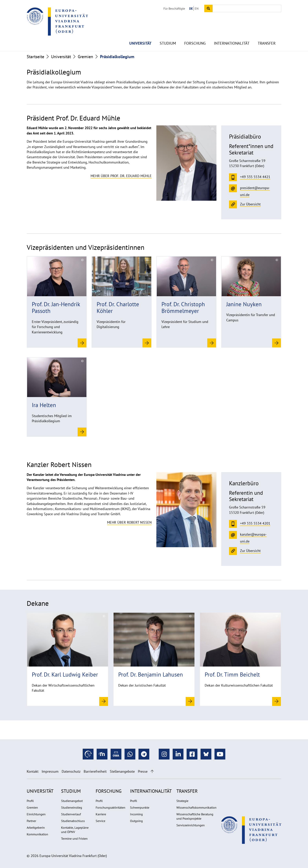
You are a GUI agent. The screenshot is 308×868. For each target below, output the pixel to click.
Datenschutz (71, 771)
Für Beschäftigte (174, 8)
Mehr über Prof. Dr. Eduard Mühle (121, 176)
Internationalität (232, 35)
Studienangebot (72, 801)
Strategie (182, 801)
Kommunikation (37, 834)
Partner (31, 821)
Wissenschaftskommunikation (196, 807)
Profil (30, 801)
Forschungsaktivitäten (110, 807)
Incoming (136, 814)
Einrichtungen (36, 814)
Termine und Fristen (74, 839)
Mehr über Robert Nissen (129, 522)
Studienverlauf (71, 814)
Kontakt (33, 771)
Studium (168, 35)
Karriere (101, 814)
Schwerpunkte (140, 807)
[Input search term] (247, 8)
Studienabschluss (73, 821)
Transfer (267, 35)
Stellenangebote (122, 771)
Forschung (195, 35)
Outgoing (136, 821)
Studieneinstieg (72, 807)
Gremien (85, 57)
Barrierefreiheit (95, 771)
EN (197, 8)
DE (191, 8)
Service (100, 821)
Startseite (35, 57)
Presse (143, 771)
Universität (140, 35)
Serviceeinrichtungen (191, 825)
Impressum (50, 771)
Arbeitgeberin (36, 828)
